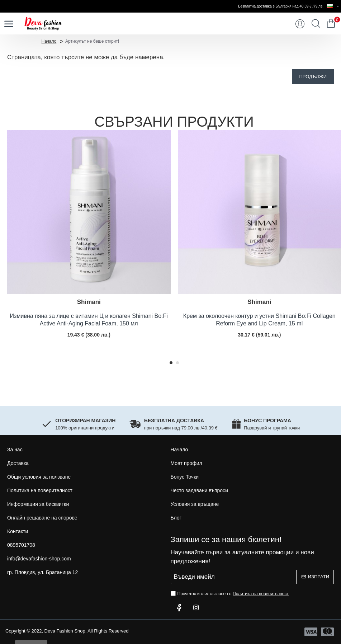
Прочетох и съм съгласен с (231, 594)
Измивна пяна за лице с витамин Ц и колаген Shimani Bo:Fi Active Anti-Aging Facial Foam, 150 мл (89, 320)
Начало (49, 41)
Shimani (89, 302)
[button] (171, 363)
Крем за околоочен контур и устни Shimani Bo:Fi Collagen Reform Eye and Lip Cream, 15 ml (259, 320)
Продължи (313, 77)
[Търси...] (316, 24)
